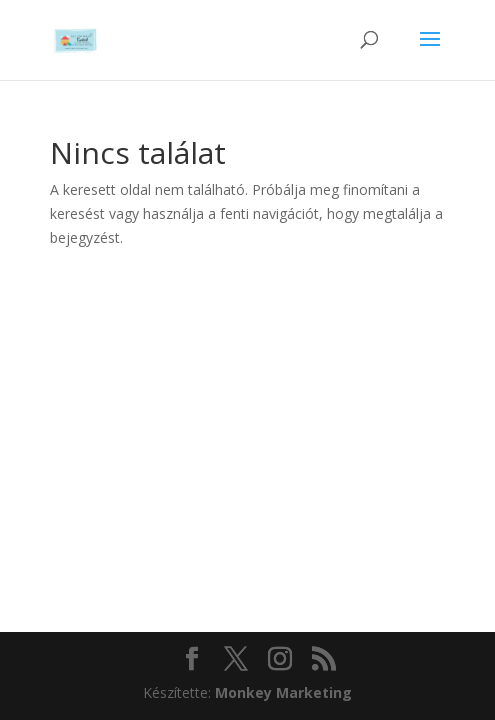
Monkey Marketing (283, 692)
